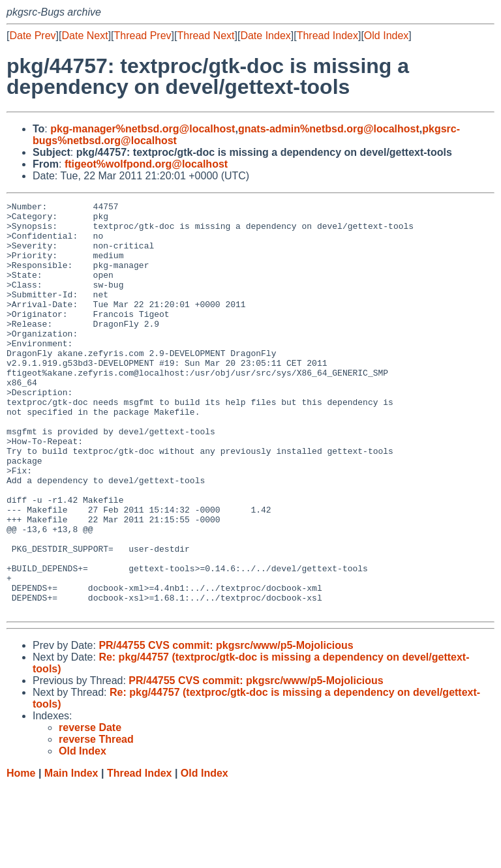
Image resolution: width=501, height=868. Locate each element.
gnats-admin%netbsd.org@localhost (329, 129)
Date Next (84, 36)
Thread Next (205, 36)
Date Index (265, 36)
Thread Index (327, 36)
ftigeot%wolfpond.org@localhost (146, 164)
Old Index (386, 36)
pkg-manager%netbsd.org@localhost (143, 129)
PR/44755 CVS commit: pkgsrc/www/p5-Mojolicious (226, 727)
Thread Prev (143, 36)
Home (21, 855)
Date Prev (32, 36)
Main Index (71, 855)
